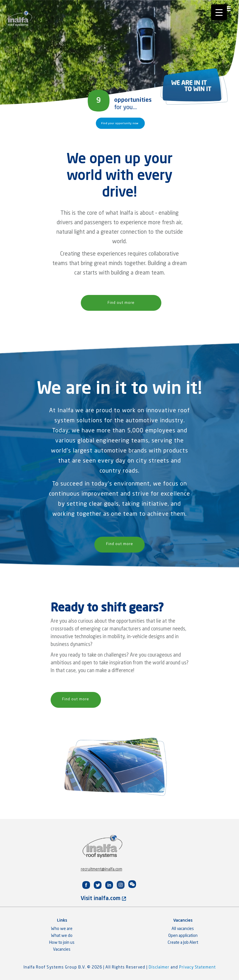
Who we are (62, 929)
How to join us (62, 943)
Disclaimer (160, 967)
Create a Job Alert (183, 943)
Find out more (121, 303)
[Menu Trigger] (219, 12)
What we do (62, 936)
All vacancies (183, 929)
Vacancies (62, 950)
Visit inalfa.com (103, 899)
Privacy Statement (197, 967)
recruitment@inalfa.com (102, 869)
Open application (183, 936)
